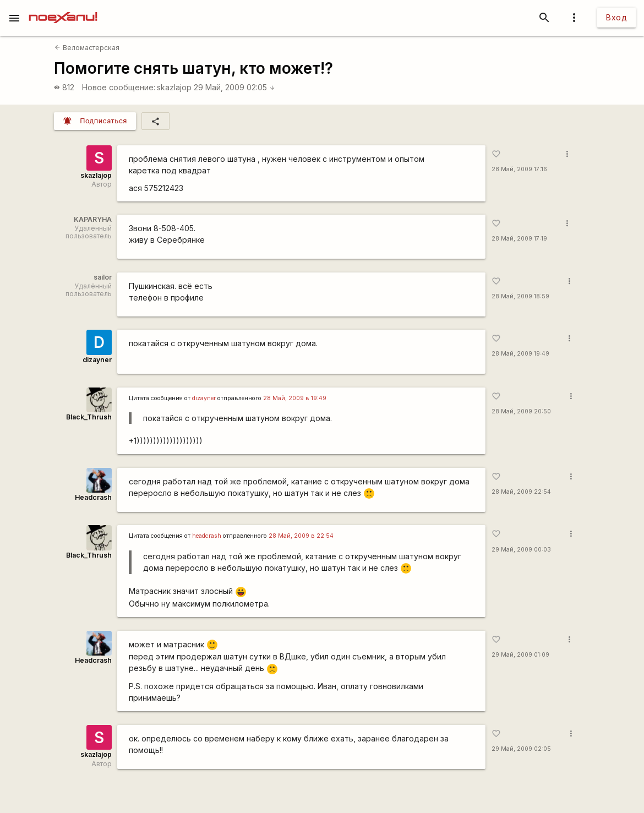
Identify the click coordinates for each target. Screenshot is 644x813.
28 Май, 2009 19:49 (520, 354)
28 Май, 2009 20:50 (521, 411)
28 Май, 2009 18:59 (520, 296)
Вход (616, 17)
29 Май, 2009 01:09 (520, 655)
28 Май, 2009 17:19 (519, 239)
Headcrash (93, 497)
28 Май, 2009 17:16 (519, 169)
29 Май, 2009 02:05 (234, 87)
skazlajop (174, 87)
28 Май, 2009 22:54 (521, 492)
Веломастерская (87, 48)
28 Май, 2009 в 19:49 (295, 398)
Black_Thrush (89, 417)
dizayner (97, 360)
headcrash (207, 536)
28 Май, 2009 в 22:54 (301, 536)
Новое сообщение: (119, 87)
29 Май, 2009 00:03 (521, 550)
